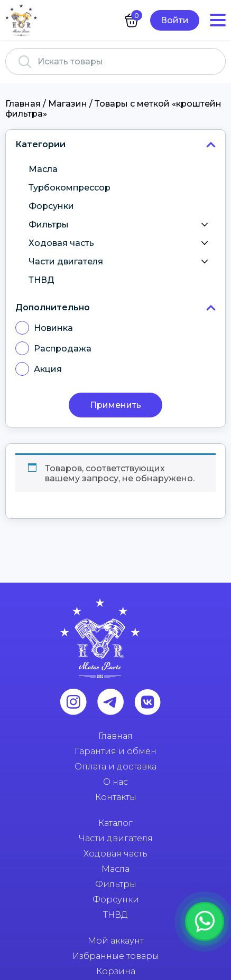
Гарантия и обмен (115, 751)
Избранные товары (116, 956)
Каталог (115, 823)
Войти (175, 20)
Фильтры (121, 225)
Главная (23, 104)
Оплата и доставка (115, 767)
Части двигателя (121, 262)
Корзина (116, 971)
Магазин (68, 104)
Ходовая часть (121, 243)
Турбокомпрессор (70, 188)
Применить (115, 405)
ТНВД (41, 280)
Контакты (116, 797)
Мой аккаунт (116, 941)
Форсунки (51, 206)
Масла (43, 169)
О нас (115, 782)
